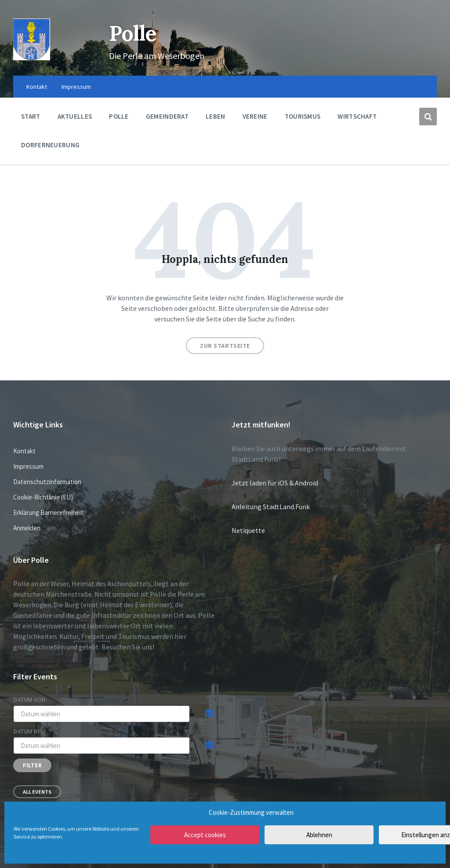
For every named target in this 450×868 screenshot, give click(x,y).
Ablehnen (319, 835)
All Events (37, 792)
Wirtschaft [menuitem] (357, 116)
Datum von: (31, 700)
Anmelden (27, 528)
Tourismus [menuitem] (303, 116)
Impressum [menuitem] (76, 87)
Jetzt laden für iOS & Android (275, 483)
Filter (32, 765)
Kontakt (24, 451)
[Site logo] (32, 58)
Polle (134, 33)
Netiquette (248, 530)
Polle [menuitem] (119, 116)
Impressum (28, 466)
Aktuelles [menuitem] (75, 116)
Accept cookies (205, 835)
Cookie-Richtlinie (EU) (43, 497)
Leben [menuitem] (216, 116)
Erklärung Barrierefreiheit (48, 512)
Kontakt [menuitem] (37, 87)
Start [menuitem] (31, 116)
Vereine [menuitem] (255, 116)
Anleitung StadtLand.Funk (271, 507)
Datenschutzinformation (47, 482)
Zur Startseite (225, 346)
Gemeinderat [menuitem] (167, 116)
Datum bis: (29, 731)
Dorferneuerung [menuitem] (50, 145)
